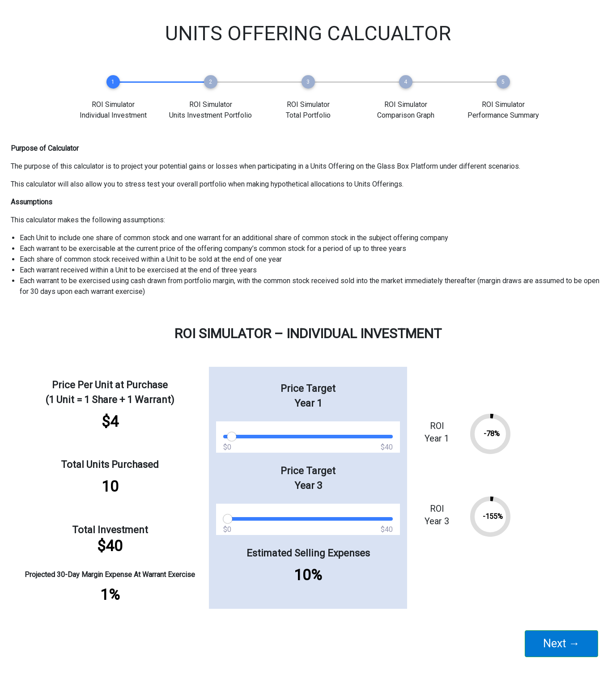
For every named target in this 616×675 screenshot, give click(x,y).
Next (561, 643)
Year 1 (308, 403)
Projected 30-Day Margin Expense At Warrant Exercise (110, 575)
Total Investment (110, 530)
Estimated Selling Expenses (308, 553)
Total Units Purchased (110, 465)
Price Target (308, 388)
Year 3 (308, 486)
